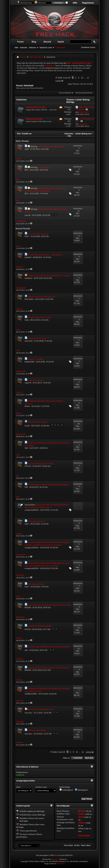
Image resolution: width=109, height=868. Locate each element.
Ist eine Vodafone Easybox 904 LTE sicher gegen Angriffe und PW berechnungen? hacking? (47, 544)
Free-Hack (68, 845)
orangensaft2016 (32, 510)
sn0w (27, 149)
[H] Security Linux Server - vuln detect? (45, 255)
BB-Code (82, 811)
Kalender (24, 48)
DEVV (27, 236)
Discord (47, 42)
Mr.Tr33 (28, 466)
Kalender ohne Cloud (37, 338)
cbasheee (29, 278)
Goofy (27, 426)
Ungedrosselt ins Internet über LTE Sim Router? (49, 668)
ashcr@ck (29, 341)
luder (27, 524)
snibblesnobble (31, 694)
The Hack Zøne (36, 57)
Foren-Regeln (84, 836)
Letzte (59, 81)
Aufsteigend (66, 790)
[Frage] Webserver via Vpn (39, 317)
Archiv (77, 845)
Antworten (69, 134)
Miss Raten (29, 299)
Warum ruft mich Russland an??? (42, 297)
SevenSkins (61, 864)
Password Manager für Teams (41, 464)
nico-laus (28, 713)
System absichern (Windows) (51, 146)
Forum (20, 42)
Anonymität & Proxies (36, 107)
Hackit (61, 42)
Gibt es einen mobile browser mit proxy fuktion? (49, 647)
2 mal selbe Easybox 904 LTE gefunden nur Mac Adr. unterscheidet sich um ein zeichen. (47, 564)
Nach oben (89, 758)
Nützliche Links (46, 48)
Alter (18, 787)
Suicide (28, 215)
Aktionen (33, 48)
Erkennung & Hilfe (34, 119)
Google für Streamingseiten (40, 626)
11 (82, 78)
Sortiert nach (41, 787)
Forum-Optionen (65, 93)
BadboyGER (29, 362)
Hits (70, 136)
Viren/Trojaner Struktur (38, 234)
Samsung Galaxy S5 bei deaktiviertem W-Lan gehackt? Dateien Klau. (47, 506)
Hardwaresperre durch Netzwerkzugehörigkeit (48, 485)
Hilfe (75, 3)
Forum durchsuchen (83, 93)
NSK (26, 448)
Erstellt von (27, 134)
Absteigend (81, 790)
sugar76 (28, 383)
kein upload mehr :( (36, 584)
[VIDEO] (82, 823)
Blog (34, 42)
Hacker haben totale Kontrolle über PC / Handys (49, 276)
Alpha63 (28, 257)
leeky (27, 320)
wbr (26, 650)
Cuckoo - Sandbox (36, 359)
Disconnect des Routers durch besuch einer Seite (49, 605)
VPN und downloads (37, 730)
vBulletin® (55, 859)
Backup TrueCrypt (36, 380)
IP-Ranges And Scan (36, 521)
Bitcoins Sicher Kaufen (38, 422)
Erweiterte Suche (88, 47)
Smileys (82, 814)
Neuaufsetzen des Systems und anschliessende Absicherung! (45, 190)
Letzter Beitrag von (84, 134)
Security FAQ (44, 167)
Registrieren (88, 3)
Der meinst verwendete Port (40, 709)
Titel (19, 134)
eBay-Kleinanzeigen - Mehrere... (85, 108)
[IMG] (81, 817)
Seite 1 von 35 (64, 78)
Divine (27, 406)
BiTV (26, 170)
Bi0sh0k (28, 607)
